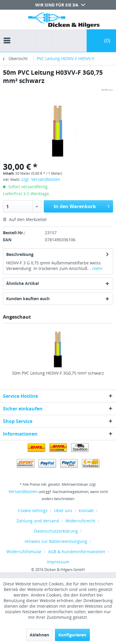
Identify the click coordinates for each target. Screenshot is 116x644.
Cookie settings (33, 510)
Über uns (63, 510)
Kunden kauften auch (28, 299)
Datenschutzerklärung (56, 531)
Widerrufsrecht (80, 521)
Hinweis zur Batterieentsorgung (56, 541)
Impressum (58, 562)
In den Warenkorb (82, 206)
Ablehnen (39, 635)
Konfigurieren (72, 635)
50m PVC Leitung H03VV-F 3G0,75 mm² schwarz (58, 373)
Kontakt (86, 510)
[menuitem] (9, 35)
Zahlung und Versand (38, 521)
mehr (97, 268)
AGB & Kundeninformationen (77, 552)
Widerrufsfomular (24, 552)
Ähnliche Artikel (22, 283)
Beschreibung (20, 254)
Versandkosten (23, 491)
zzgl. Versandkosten (41, 179)
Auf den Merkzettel (25, 219)
